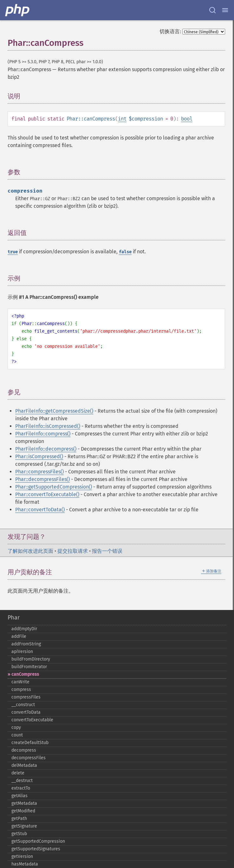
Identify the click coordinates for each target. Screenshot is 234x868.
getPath (19, 819)
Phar (14, 618)
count (17, 735)
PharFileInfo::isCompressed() (48, 426)
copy (16, 727)
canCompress (25, 674)
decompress (24, 750)
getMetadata (24, 803)
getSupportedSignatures (36, 849)
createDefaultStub (30, 743)
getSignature (24, 826)
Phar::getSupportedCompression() (54, 487)
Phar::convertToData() (40, 510)
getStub (19, 834)
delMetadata (24, 765)
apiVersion (22, 652)
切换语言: (170, 31)
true (13, 252)
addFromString (26, 644)
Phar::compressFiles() (39, 472)
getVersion (22, 856)
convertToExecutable (32, 720)
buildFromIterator (29, 667)
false (125, 252)
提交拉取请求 (73, 551)
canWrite (20, 682)
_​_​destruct (22, 781)
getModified (23, 811)
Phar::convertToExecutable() (47, 494)
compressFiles (26, 697)
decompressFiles (29, 758)
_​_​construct (23, 705)
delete (18, 773)
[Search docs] (212, 10)
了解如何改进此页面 (30, 551)
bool (187, 119)
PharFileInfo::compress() (43, 434)
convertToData (26, 712)
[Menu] (225, 10)
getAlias (19, 796)
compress (21, 689)
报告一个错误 (107, 551)
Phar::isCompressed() (39, 456)
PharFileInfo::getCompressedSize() (54, 411)
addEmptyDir (24, 629)
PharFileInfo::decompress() (46, 449)
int (122, 119)
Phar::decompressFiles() (42, 479)
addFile (19, 636)
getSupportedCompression (38, 841)
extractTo (21, 788)
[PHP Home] (18, 10)
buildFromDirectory (31, 659)
